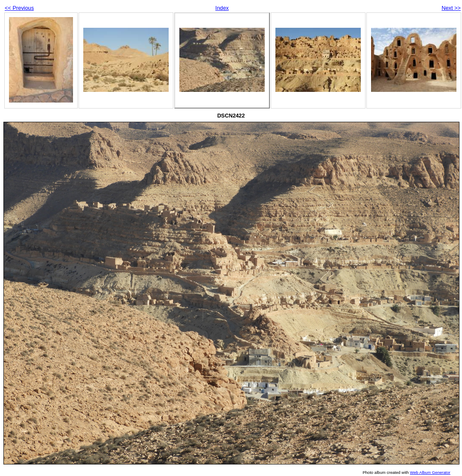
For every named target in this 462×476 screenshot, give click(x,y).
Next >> (451, 8)
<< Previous (19, 8)
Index (222, 8)
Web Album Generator (430, 472)
